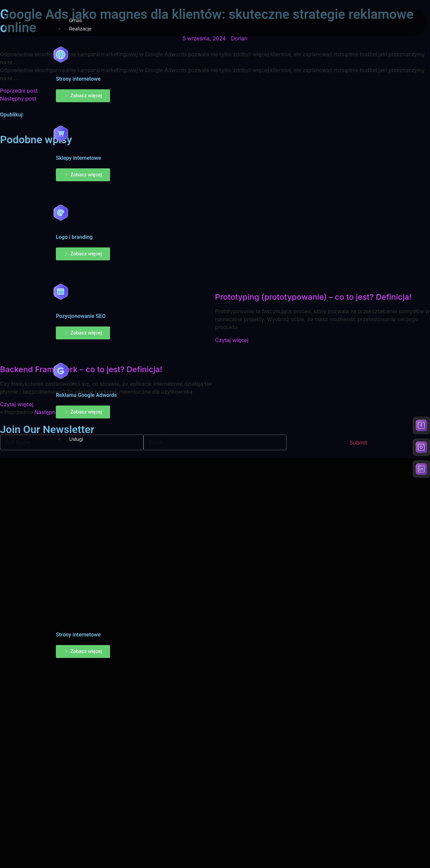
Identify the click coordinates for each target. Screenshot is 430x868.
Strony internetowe (78, 79)
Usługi (76, 439)
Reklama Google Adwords (86, 395)
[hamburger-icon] (413, 19)
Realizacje (80, 29)
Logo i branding (74, 237)
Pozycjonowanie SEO (81, 316)
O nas (76, 20)
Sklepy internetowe (78, 158)
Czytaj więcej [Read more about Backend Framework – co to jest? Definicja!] (17, 404)
